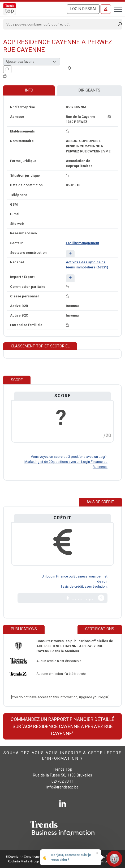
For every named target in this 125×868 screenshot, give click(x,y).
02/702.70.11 (63, 781)
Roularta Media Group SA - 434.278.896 (35, 861)
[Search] (61, 24)
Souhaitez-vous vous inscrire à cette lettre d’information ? (62, 756)
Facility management (82, 243)
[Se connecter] (106, 9)
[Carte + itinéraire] (109, 117)
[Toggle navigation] (116, 9)
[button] (70, 254)
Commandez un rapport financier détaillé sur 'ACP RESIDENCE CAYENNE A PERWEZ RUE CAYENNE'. (62, 726)
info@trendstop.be (62, 787)
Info (29, 90)
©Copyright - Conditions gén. (26, 857)
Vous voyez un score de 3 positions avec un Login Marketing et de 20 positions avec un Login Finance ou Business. (66, 462)
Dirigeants (89, 90)
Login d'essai (83, 9)
